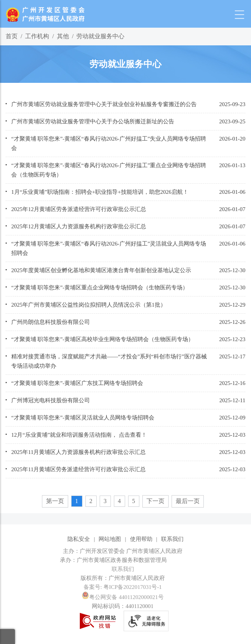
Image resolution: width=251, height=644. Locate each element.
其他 (63, 36)
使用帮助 (141, 539)
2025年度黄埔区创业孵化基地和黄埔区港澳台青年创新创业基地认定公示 (101, 270)
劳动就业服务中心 (100, 36)
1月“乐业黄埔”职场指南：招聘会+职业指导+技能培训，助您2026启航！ (100, 192)
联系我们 (172, 539)
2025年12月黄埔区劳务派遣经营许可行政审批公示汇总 (79, 209)
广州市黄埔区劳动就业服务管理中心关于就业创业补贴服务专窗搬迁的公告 (104, 104)
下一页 (155, 501)
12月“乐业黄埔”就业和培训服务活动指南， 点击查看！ (79, 435)
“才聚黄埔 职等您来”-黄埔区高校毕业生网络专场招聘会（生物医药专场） (102, 339)
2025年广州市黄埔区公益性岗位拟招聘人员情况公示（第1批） (89, 305)
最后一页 (188, 501)
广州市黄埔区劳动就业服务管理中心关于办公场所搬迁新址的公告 (93, 121)
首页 (12, 36)
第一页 (55, 501)
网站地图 (110, 539)
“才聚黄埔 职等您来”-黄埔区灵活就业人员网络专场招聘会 (83, 418)
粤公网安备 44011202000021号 (123, 597)
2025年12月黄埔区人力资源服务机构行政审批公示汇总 (79, 226)
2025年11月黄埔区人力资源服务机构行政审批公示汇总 (78, 452)
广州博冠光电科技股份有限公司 (51, 400)
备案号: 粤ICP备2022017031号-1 (123, 587)
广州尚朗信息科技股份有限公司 (51, 322)
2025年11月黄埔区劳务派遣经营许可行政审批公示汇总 (78, 469)
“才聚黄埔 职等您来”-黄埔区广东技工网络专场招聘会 (77, 383)
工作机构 (37, 36)
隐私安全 (79, 539)
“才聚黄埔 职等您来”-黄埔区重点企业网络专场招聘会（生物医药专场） (100, 288)
